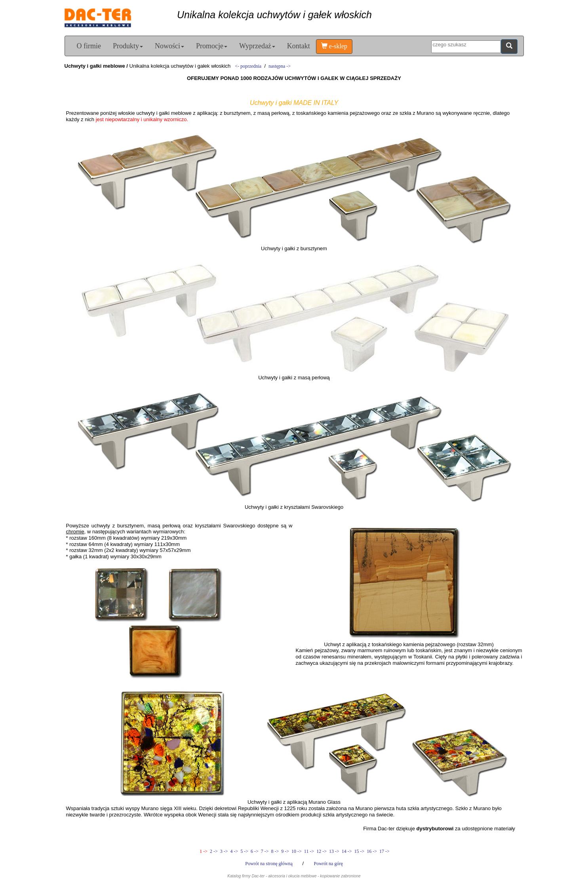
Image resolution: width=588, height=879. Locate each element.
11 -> (309, 851)
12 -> (322, 851)
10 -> (297, 851)
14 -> (347, 851)
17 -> (384, 851)
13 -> (334, 851)
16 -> (372, 851)
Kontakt (299, 46)
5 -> (244, 851)
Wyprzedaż (257, 46)
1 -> (204, 851)
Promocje (212, 46)
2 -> (214, 851)
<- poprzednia (248, 66)
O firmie (89, 46)
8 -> (275, 851)
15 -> (359, 851)
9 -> (285, 851)
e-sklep (334, 46)
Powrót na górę (328, 864)
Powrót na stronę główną (269, 864)
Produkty (128, 46)
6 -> (255, 851)
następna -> (280, 66)
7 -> (265, 851)
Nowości (169, 46)
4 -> (234, 851)
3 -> (224, 851)
